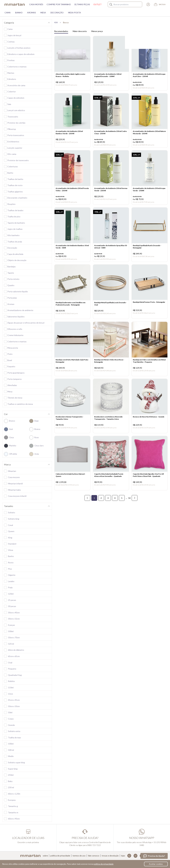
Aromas (31, 13)
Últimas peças (82, 4)
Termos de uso (79, 856)
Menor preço (97, 31)
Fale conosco (94, 856)
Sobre (45, 856)
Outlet (97, 4)
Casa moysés (36, 4)
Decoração (57, 13)
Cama (8, 13)
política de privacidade (104, 864)
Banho (19, 13)
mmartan (15, 4)
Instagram (135, 856)
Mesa (43, 13)
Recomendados (61, 31)
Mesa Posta (75, 13)
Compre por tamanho (59, 4)
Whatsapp (129, 856)
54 (129, 507)
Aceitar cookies (156, 864)
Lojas (123, 856)
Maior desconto (80, 31)
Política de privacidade (60, 856)
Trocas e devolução (110, 856)
